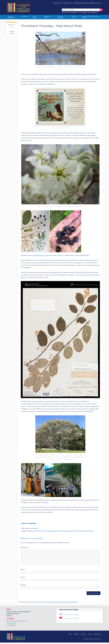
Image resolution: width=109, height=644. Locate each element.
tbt (77, 531)
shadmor (72, 531)
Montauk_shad (63, 531)
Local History (35, 17)
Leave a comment (28, 523)
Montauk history (40, 531)
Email (23, 579)
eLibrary (24, 16)
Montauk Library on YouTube (69, 620)
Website (23, 586)
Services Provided (60, 17)
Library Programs (11, 17)
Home (70, 635)
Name (23, 571)
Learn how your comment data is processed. (62, 603)
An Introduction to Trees (41, 255)
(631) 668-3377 (59, 3)
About (90, 635)
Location (69, 3)
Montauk (30, 531)
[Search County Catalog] (74, 13)
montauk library (52, 531)
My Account (98, 635)
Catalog (76, 635)
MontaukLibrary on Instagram (69, 616)
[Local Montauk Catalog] (63, 13)
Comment (24, 547)
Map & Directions (11, 624)
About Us (74, 17)
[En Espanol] (85, 13)
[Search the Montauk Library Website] (93, 13)
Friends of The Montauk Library (90, 17)
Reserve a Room (47, 17)
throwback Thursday (86, 531)
